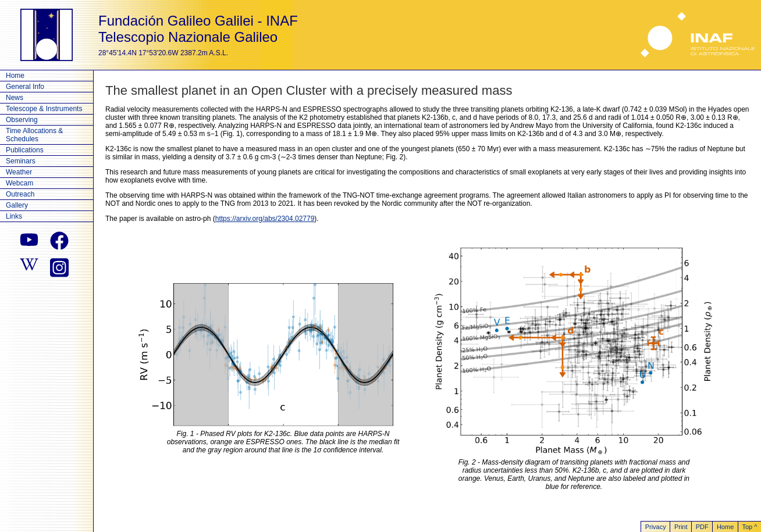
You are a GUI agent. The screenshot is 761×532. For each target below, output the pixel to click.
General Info (25, 87)
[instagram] (59, 266)
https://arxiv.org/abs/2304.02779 (265, 219)
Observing (22, 120)
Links (14, 216)
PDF (702, 527)
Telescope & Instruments (44, 109)
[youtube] (29, 241)
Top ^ (749, 527)
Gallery (17, 205)
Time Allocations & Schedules (34, 135)
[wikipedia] (29, 266)
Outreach (20, 194)
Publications (25, 150)
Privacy (656, 527)
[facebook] (59, 241)
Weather (19, 172)
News (15, 98)
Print (681, 527)
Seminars (21, 161)
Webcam (19, 183)
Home (15, 76)
